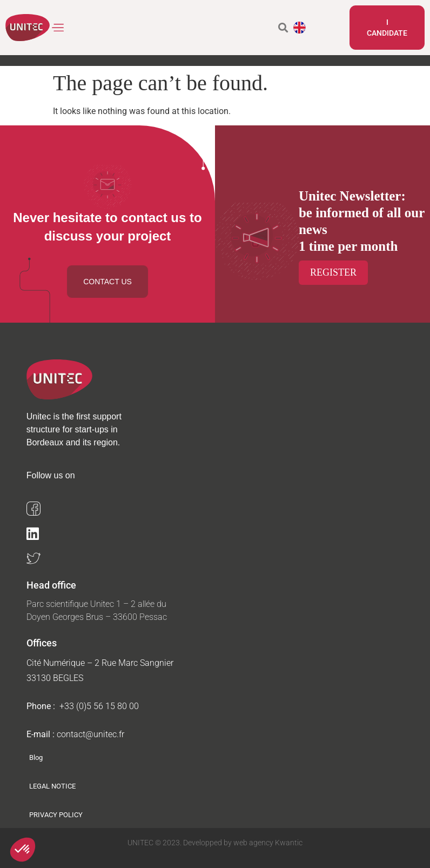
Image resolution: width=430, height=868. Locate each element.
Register (333, 272)
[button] (58, 28)
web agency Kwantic (267, 843)
